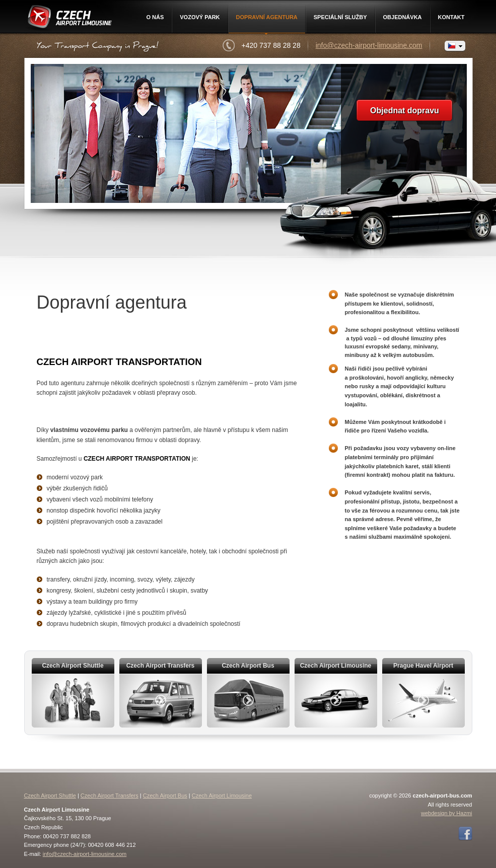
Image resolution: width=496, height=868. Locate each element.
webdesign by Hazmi (447, 813)
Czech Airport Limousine (69, 19)
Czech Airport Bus (165, 795)
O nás (155, 17)
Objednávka (403, 17)
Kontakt (451, 17)
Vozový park (200, 17)
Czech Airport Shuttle (50, 795)
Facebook (465, 834)
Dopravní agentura (267, 17)
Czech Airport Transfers (110, 795)
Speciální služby (340, 17)
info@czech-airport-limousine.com (369, 45)
